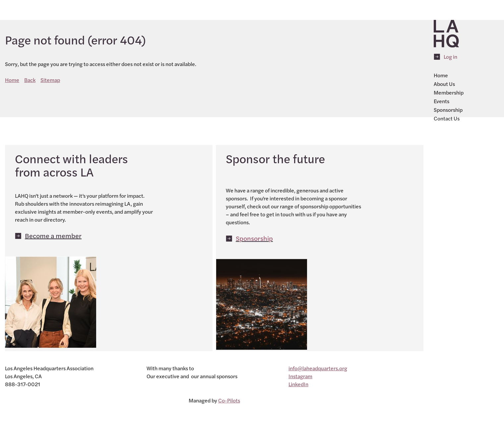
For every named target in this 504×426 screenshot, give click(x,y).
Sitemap (50, 80)
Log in (450, 57)
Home (12, 80)
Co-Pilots (229, 400)
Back (30, 80)
